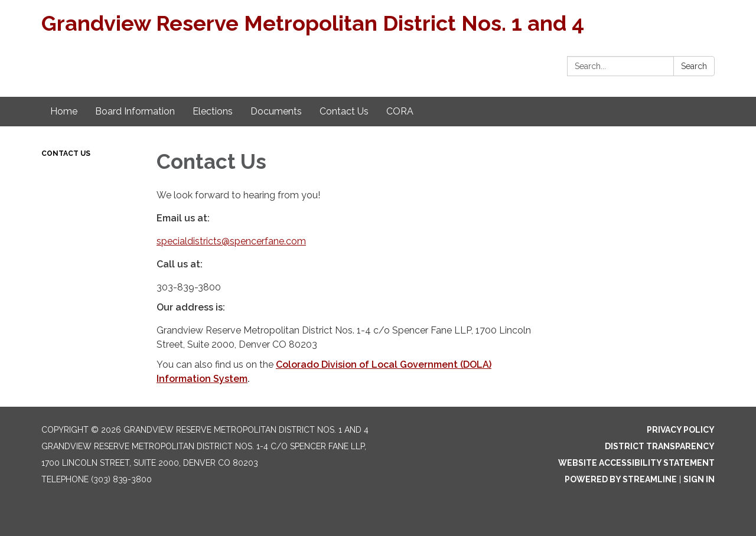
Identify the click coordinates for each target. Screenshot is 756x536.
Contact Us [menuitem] (344, 111)
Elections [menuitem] (213, 111)
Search (694, 66)
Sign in (699, 479)
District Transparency (660, 446)
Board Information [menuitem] (135, 111)
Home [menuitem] (64, 111)
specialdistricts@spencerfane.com (231, 241)
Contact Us (66, 153)
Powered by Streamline (621, 479)
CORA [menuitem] (400, 111)
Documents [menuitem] (276, 111)
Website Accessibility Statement (636, 463)
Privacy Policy (681, 430)
